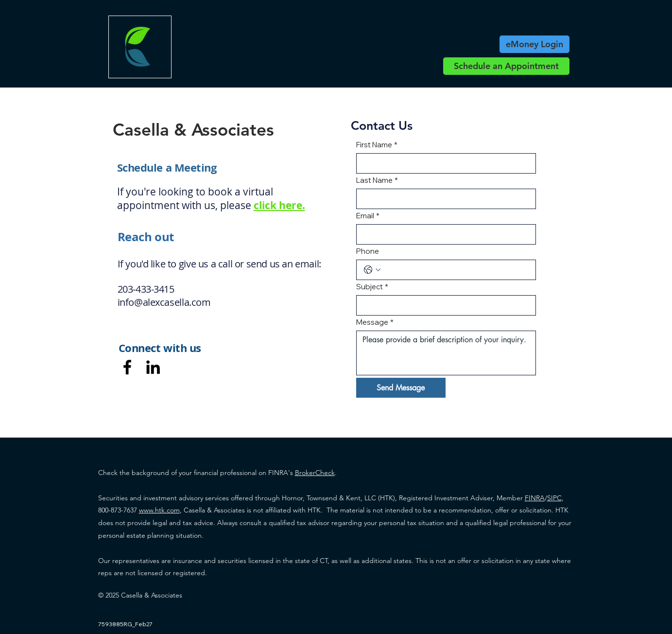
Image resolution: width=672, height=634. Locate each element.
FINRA (535, 498)
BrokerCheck (315, 473)
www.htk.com (159, 510)
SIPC (554, 498)
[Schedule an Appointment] (506, 66)
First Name (377, 145)
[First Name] (443, 163)
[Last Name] (443, 199)
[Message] (446, 353)
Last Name (377, 180)
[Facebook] (127, 367)
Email (368, 216)
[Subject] (443, 305)
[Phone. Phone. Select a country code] (372, 270)
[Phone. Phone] (456, 270)
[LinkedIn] (153, 367)
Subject (372, 287)
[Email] (443, 234)
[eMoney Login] (534, 44)
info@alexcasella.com (164, 302)
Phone (368, 251)
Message (375, 322)
